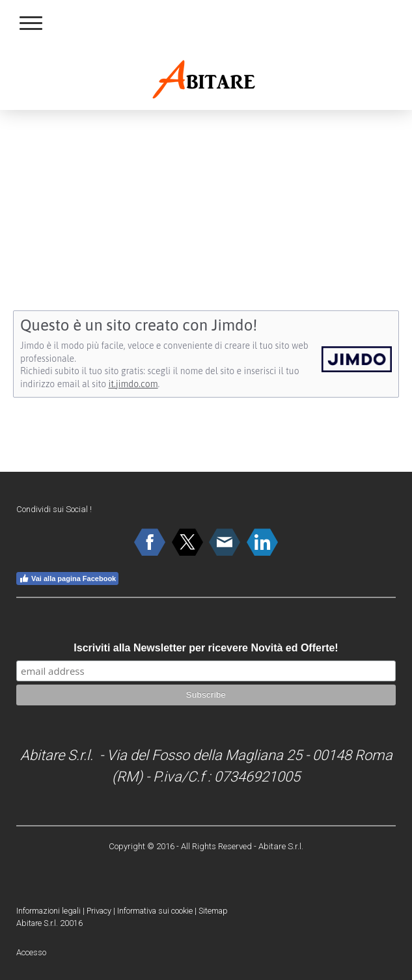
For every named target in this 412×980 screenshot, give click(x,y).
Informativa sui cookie (155, 911)
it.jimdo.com (133, 384)
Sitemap (213, 911)
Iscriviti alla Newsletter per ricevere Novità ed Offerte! (206, 648)
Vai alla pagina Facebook (67, 578)
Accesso (31, 952)
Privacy (99, 911)
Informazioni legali (48, 911)
